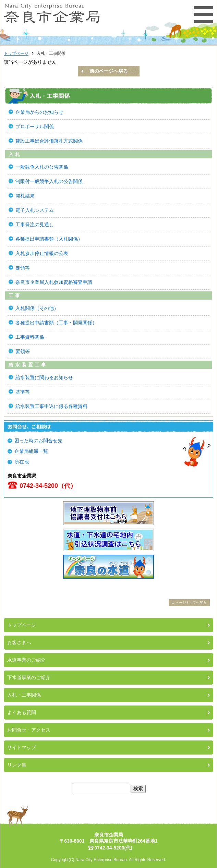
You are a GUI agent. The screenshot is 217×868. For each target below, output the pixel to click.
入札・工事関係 (24, 695)
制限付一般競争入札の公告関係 (49, 181)
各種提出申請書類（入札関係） (49, 239)
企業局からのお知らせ (39, 112)
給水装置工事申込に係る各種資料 (51, 406)
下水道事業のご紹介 (29, 677)
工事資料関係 (30, 337)
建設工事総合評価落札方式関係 (49, 141)
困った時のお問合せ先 (38, 441)
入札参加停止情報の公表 (42, 253)
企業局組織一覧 (31, 451)
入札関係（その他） (37, 308)
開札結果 (25, 196)
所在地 (22, 462)
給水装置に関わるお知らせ (44, 377)
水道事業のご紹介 (26, 660)
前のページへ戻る (109, 71)
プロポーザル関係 (35, 126)
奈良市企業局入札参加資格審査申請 (54, 282)
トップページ (16, 53)
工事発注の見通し (35, 225)
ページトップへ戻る (191, 602)
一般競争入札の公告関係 (42, 167)
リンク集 (17, 765)
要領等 (23, 268)
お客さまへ (19, 642)
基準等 (23, 392)
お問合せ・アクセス (29, 730)
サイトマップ (22, 747)
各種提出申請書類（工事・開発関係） (56, 323)
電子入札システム (35, 210)
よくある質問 (22, 712)
